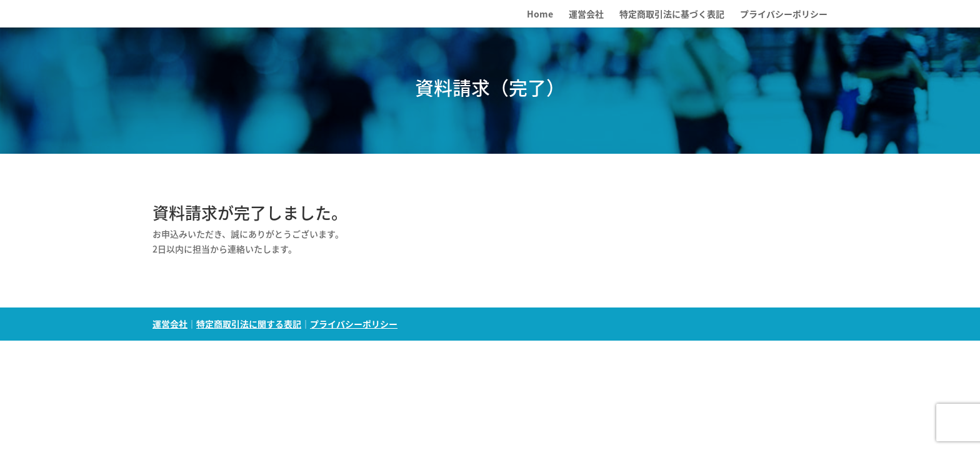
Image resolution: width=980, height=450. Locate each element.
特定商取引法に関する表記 (249, 324)
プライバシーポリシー (784, 15)
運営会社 (586, 15)
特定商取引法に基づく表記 (672, 15)
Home (540, 15)
